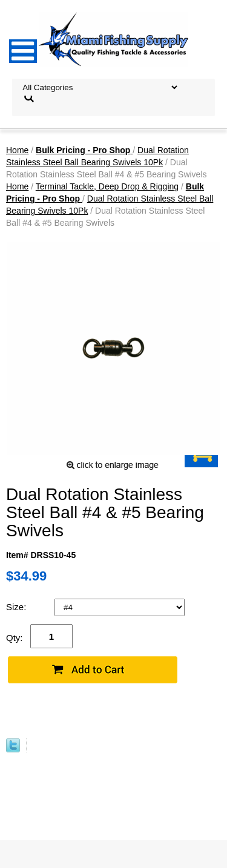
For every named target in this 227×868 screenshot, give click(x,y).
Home (17, 150)
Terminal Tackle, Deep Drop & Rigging (107, 186)
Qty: (15, 638)
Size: (18, 607)
